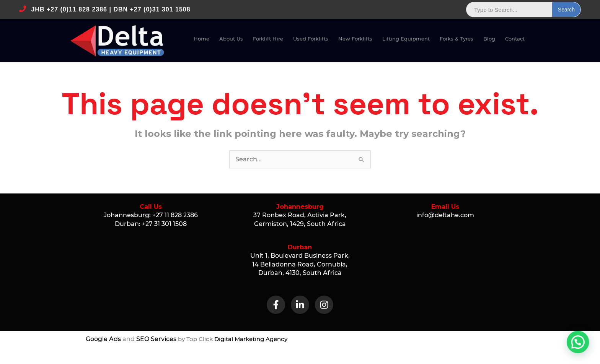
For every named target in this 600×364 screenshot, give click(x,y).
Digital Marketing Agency (251, 339)
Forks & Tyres (457, 39)
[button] (581, 350)
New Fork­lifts (355, 39)
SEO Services (156, 339)
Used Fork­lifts (311, 39)
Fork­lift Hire (268, 39)
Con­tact (515, 39)
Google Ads (103, 339)
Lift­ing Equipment (406, 39)
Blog (489, 39)
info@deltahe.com (445, 215)
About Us (231, 39)
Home (201, 39)
